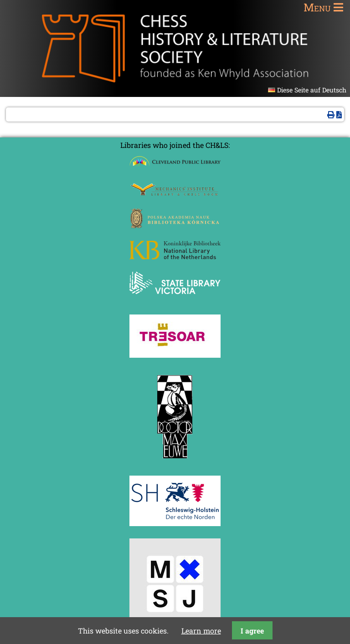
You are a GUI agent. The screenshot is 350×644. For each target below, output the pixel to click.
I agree (252, 631)
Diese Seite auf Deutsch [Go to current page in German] (312, 90)
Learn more (201, 631)
